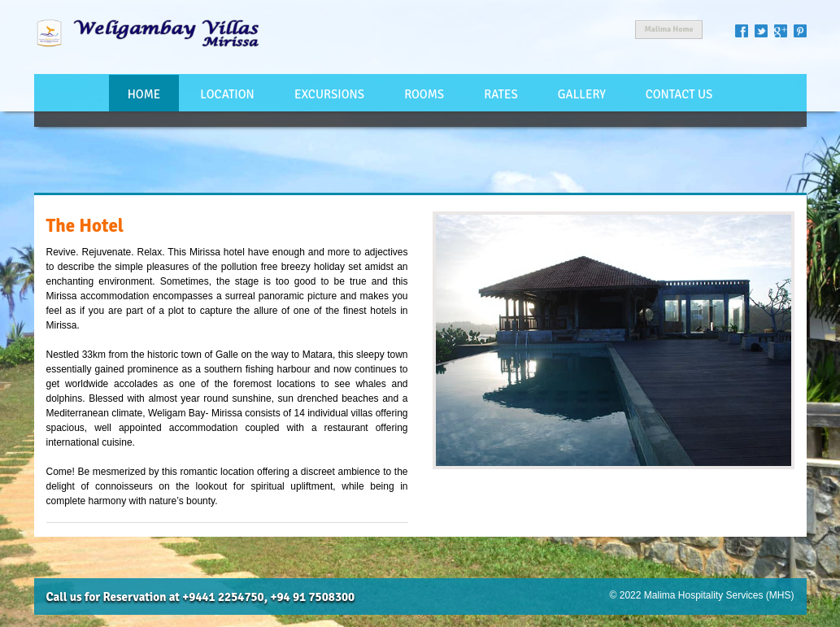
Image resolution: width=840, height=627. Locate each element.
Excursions (329, 94)
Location (227, 94)
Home (144, 94)
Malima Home (668, 29)
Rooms (424, 94)
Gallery (582, 94)
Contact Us (679, 94)
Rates (501, 94)
